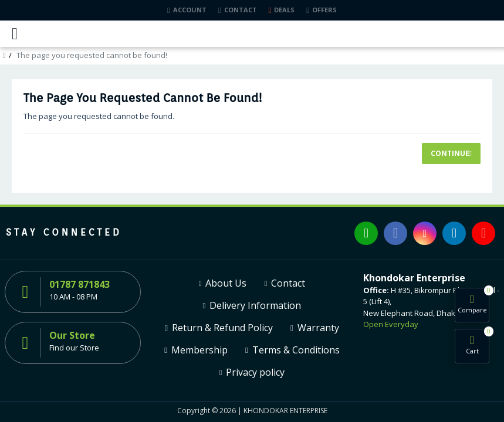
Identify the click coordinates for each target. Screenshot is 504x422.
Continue (450, 153)
